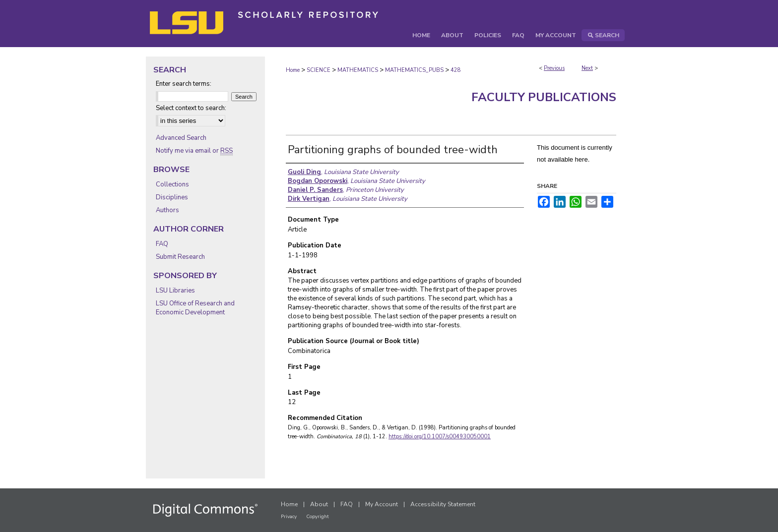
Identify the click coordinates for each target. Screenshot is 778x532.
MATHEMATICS (358, 70)
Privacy (289, 517)
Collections (172, 184)
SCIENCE (319, 70)
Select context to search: (191, 108)
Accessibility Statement (443, 504)
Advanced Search (181, 138)
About (319, 504)
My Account (382, 504)
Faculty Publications (544, 97)
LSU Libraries (175, 291)
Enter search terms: (184, 84)
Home (293, 70)
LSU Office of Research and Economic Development (195, 308)
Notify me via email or (194, 151)
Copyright (318, 517)
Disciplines (172, 197)
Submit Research (180, 257)
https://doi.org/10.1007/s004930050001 (440, 437)
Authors (167, 210)
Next (587, 68)
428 (456, 70)
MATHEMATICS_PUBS (414, 70)
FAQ (162, 244)
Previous (554, 68)
